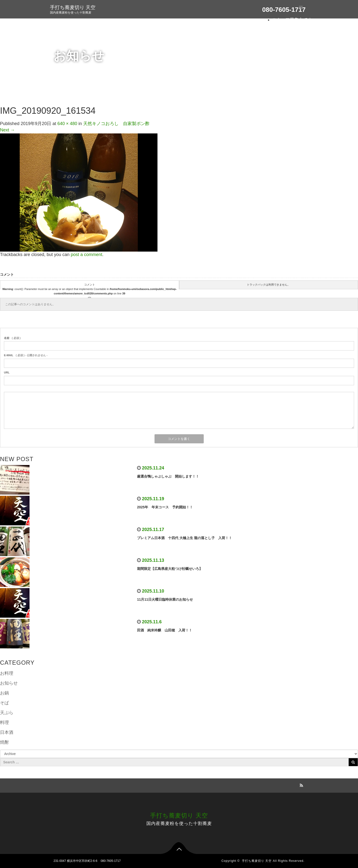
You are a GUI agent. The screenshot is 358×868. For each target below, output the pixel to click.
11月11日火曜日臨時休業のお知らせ (165, 599)
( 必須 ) (12, 338)
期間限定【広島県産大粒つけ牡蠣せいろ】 (170, 569)
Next (7, 130)
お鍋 (4, 693)
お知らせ (9, 683)
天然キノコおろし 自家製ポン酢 (116, 124)
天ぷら (7, 713)
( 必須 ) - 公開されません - (26, 355)
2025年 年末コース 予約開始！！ (165, 507)
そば (4, 703)
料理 (4, 723)
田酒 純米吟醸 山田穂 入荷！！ (165, 630)
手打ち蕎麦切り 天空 (73, 7)
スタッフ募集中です (292, 20)
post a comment (86, 255)
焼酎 (4, 742)
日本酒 (7, 732)
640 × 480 (67, 124)
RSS (301, 785)
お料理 (7, 673)
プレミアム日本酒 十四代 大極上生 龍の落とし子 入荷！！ (185, 538)
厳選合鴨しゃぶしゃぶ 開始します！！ (168, 476)
